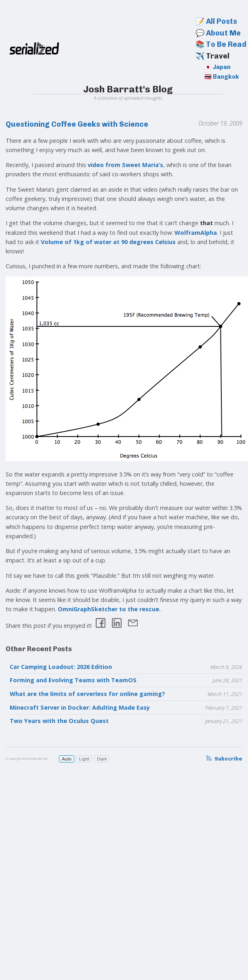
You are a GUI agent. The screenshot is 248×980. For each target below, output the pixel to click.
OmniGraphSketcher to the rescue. (109, 609)
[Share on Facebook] (101, 624)
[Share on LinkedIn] (117, 624)
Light (84, 759)
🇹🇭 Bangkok (222, 77)
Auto (67, 759)
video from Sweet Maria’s (125, 165)
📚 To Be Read (221, 44)
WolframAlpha (196, 233)
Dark (102, 759)
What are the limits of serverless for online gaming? (87, 694)
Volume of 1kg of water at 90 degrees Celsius (108, 242)
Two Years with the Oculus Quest (59, 721)
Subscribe (224, 759)
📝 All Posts (216, 21)
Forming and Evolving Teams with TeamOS (73, 680)
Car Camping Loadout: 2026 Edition (61, 667)
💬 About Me (218, 33)
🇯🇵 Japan (218, 67)
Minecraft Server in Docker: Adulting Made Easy (80, 707)
